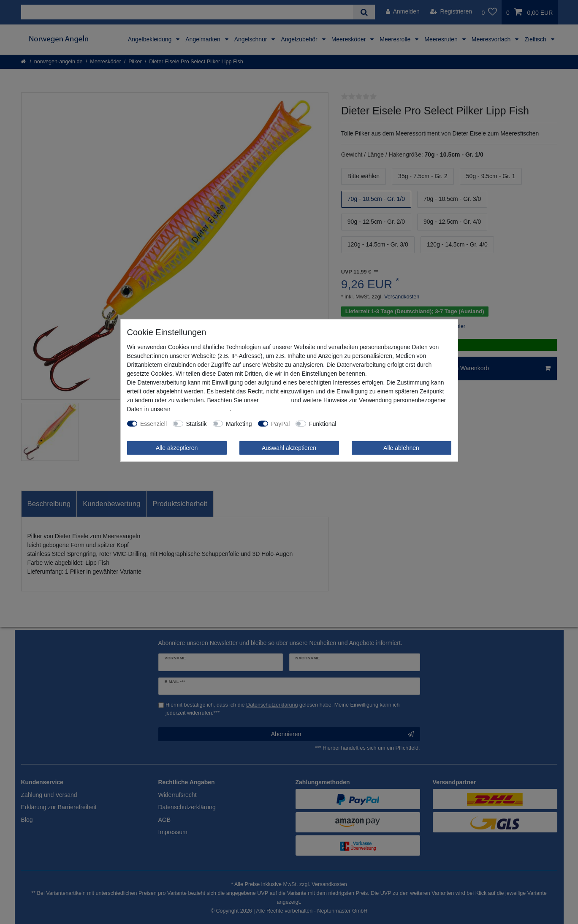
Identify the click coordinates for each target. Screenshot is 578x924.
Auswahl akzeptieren (289, 447)
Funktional (323, 423)
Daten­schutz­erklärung (201, 409)
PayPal (280, 423)
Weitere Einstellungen (371, 423)
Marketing (239, 423)
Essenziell (153, 423)
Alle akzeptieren (177, 447)
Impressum (275, 400)
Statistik (197, 423)
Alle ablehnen (401, 447)
